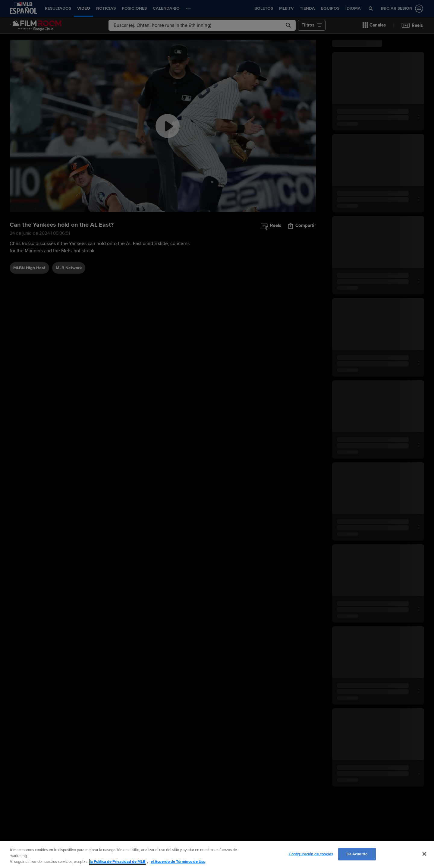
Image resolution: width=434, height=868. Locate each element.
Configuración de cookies (311, 854)
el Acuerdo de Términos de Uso (178, 862)
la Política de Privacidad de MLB (118, 862)
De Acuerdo (357, 854)
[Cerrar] (424, 854)
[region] (217, 855)
